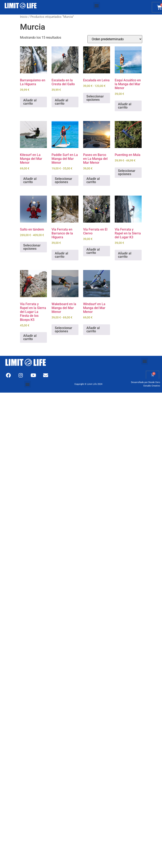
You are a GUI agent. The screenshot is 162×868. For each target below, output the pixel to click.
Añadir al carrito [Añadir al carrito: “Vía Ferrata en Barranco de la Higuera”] (61, 255)
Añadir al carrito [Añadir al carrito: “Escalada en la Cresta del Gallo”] (61, 102)
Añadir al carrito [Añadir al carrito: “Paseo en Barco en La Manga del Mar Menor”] (93, 180)
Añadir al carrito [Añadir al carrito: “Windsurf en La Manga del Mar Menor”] (93, 330)
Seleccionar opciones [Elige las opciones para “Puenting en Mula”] (127, 172)
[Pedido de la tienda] (115, 39)
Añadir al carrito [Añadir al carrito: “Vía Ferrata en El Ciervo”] (93, 251)
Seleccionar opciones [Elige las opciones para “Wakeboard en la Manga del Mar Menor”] (63, 330)
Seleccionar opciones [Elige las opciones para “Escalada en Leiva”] (95, 98)
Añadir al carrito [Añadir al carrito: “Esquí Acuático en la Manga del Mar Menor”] (125, 106)
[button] (97, 5)
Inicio (24, 17)
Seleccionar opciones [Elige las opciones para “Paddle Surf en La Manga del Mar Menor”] (63, 180)
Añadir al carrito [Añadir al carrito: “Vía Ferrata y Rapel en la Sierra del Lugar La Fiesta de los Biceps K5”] (30, 337)
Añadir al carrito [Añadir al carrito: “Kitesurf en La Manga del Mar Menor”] (30, 180)
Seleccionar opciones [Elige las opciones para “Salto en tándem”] (32, 247)
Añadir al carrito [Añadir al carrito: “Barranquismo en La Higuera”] (30, 102)
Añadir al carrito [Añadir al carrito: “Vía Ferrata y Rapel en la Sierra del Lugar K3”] (125, 255)
